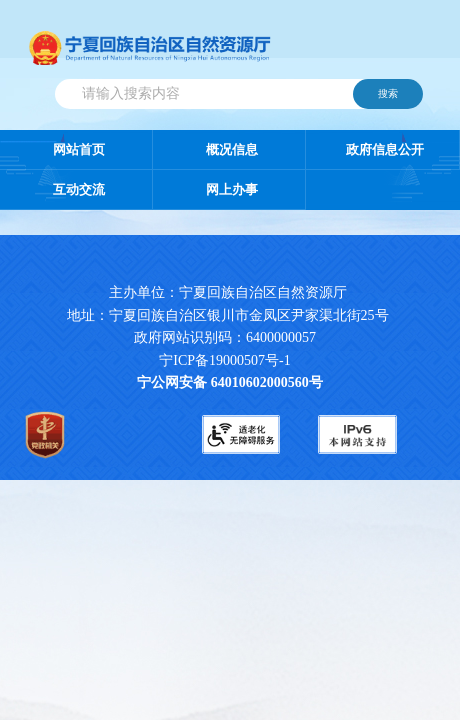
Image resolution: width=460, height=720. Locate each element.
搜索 (388, 93)
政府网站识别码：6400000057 (225, 337)
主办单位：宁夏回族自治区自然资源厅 (244, 292)
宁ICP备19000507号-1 (224, 360)
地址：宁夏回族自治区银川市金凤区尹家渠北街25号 (228, 315)
